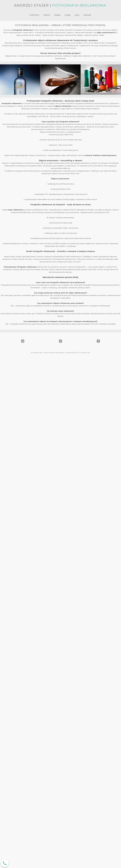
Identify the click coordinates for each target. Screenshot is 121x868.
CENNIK (57, 15)
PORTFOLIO (34, 15)
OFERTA (47, 15)
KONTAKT (88, 15)
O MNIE (68, 15)
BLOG (77, 15)
